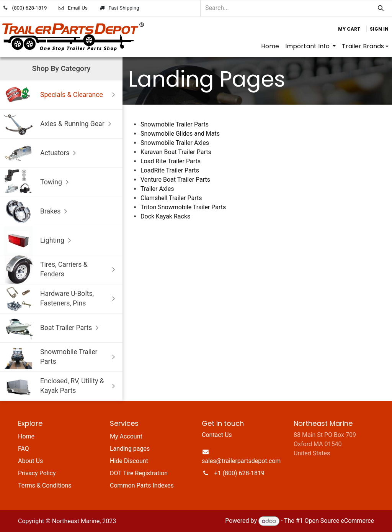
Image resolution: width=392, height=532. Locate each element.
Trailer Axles (157, 189)
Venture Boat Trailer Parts (175, 180)
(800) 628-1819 (30, 8)
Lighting (39, 241)
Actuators (42, 153)
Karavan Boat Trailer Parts (176, 152)
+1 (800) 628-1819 (239, 473)
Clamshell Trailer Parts (172, 198)
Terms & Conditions (45, 485)
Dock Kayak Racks (165, 216)
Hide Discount (129, 461)
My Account (126, 436)
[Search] (381, 8)
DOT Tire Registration (139, 473)
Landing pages (130, 449)
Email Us (78, 8)
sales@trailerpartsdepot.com (241, 461)
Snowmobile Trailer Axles (175, 143)
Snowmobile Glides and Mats (180, 134)
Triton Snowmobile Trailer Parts (183, 207)
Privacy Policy (37, 473)
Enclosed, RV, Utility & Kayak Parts (61, 386)
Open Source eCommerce (339, 521)
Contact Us (217, 435)
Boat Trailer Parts (53, 328)
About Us (30, 461)
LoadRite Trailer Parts (170, 170)
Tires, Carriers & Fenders (61, 270)
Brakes (37, 211)
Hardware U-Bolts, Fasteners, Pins (61, 299)
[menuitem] (270, 46)
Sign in (379, 29)
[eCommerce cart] (349, 29)
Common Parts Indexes (142, 485)
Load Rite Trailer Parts (171, 161)
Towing (38, 182)
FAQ (24, 449)
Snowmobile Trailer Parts (61, 357)
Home (26, 436)
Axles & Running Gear (59, 124)
